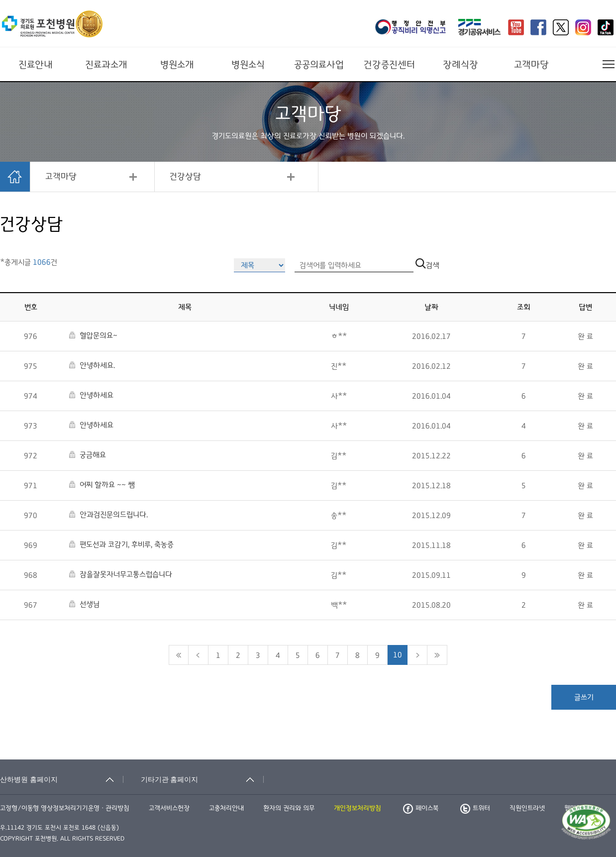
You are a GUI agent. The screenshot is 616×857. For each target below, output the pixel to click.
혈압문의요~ (93, 335)
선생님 (84, 604)
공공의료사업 (319, 65)
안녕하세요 (91, 395)
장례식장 (461, 65)
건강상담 (185, 177)
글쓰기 (584, 697)
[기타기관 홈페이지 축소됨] (203, 779)
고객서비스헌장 (169, 808)
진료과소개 (106, 65)
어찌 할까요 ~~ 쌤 (102, 485)
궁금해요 (88, 455)
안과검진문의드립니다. (108, 515)
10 (398, 655)
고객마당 (531, 65)
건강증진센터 (389, 65)
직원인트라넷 (527, 808)
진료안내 (36, 65)
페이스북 (421, 808)
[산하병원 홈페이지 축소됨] (62, 779)
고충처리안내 (226, 808)
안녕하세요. (92, 365)
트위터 (475, 808)
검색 (427, 265)
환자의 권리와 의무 (289, 808)
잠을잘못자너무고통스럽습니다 (121, 574)
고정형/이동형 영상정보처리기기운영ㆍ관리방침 (65, 808)
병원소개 (177, 65)
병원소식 (248, 65)
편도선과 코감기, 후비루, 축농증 (121, 544)
